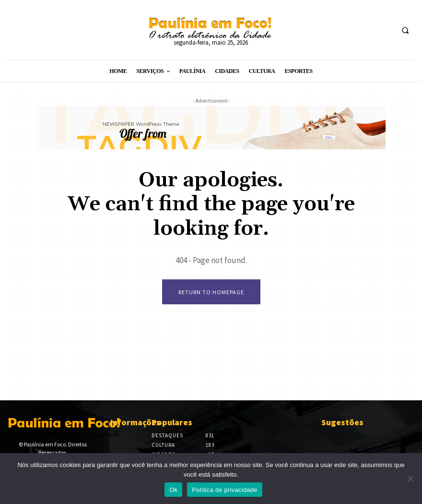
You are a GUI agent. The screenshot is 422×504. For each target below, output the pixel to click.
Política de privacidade (225, 490)
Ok (173, 490)
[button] (405, 30)
